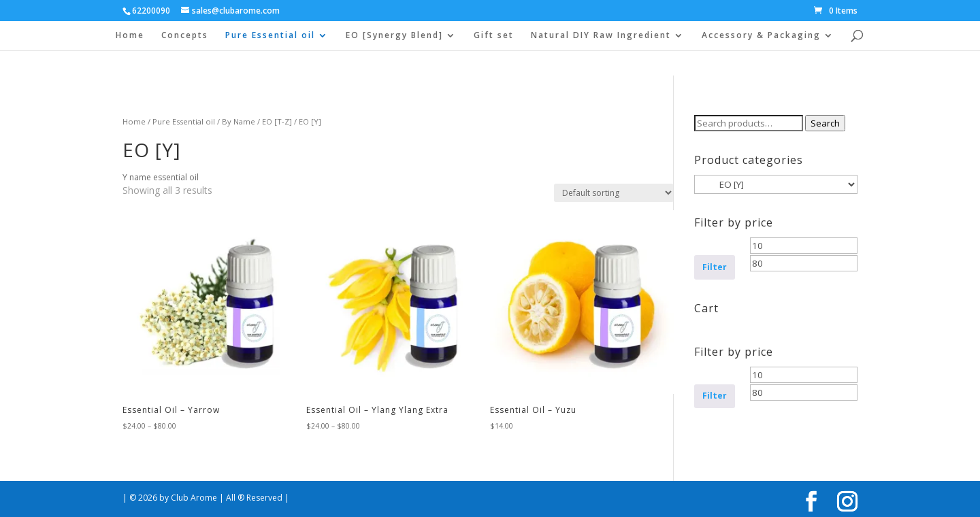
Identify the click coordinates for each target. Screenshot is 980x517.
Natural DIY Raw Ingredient (601, 36)
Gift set (494, 36)
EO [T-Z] (277, 121)
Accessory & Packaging (761, 36)
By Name (239, 121)
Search (825, 123)
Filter (715, 267)
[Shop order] (614, 193)
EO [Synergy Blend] (394, 36)
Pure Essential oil (270, 36)
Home (130, 36)
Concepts (185, 36)
